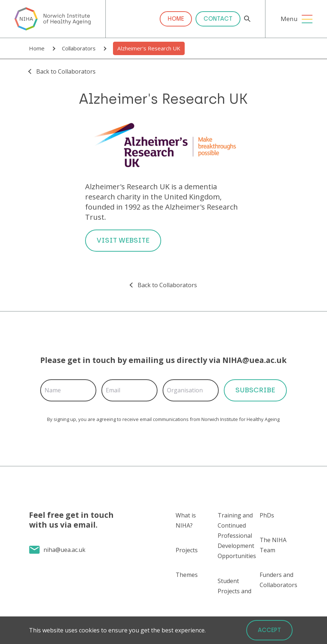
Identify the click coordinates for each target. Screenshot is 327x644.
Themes (187, 575)
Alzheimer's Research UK (149, 48)
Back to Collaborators (66, 71)
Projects (187, 550)
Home (176, 19)
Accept (269, 630)
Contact (218, 19)
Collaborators (79, 48)
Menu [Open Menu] (289, 19)
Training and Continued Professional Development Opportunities (237, 536)
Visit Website (123, 240)
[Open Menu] (307, 19)
